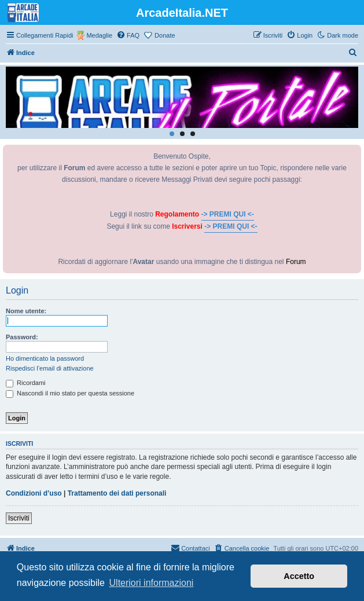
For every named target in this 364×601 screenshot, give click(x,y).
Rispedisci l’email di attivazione (50, 368)
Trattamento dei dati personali (117, 493)
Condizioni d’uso (34, 493)
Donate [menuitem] (165, 35)
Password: (22, 337)
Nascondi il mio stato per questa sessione (70, 393)
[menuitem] (128, 35)
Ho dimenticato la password (45, 358)
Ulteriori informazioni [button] (152, 583)
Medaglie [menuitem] (99, 35)
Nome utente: (26, 311)
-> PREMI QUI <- (228, 214)
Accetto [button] (299, 576)
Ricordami (26, 383)
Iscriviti (19, 518)
